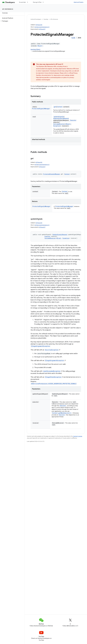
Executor (73, 120)
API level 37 (42, 29)
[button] (12, 21)
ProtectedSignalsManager (41, 109)
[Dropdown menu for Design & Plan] (44, 2)
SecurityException (52, 350)
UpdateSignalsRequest (61, 119)
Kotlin (73, 38)
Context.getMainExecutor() (62, 413)
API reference (8, 9)
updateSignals (59, 117)
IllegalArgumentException (41, 346)
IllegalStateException (53, 377)
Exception (57, 126)
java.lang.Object (35, 49)
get (55, 107)
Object (40, 46)
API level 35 (39, 25)
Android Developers (36, 19)
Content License (78, 436)
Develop (46, 19)
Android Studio (79, 2)
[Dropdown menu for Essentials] (28, 2)
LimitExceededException (52, 371)
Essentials (22, 2)
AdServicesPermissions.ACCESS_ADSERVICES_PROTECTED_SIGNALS (54, 384)
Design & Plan (37, 2)
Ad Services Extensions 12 (42, 27)
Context (60, 107)
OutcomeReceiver (59, 124)
